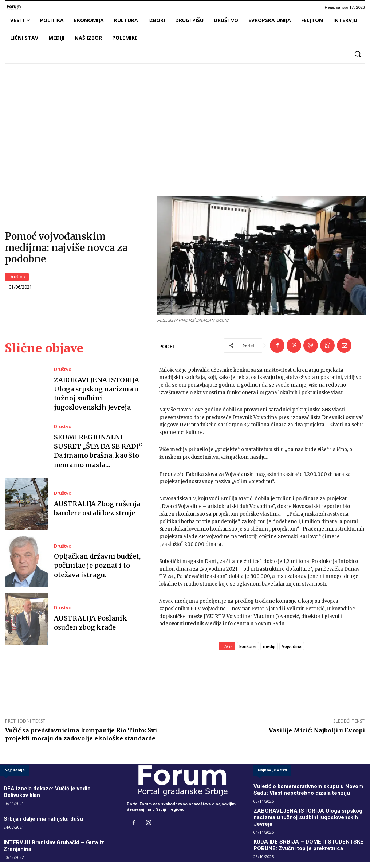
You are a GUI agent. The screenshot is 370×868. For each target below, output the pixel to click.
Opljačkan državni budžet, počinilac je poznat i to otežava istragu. (96, 566)
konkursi (248, 647)
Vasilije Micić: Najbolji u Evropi (317, 731)
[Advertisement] (185, 124)
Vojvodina (292, 647)
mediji (269, 647)
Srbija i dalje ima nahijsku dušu (34, 811)
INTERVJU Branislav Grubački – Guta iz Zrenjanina (52, 832)
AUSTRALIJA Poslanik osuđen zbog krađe (101, 623)
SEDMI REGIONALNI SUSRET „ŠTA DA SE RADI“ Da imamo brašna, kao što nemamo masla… (101, 451)
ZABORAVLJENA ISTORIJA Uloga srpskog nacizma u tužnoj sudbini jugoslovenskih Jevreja (100, 394)
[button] (358, 54)
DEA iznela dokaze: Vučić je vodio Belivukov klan (51, 789)
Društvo (17, 277)
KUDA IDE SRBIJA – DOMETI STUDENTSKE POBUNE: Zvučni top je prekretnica (311, 835)
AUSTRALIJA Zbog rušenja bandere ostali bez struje (90, 509)
